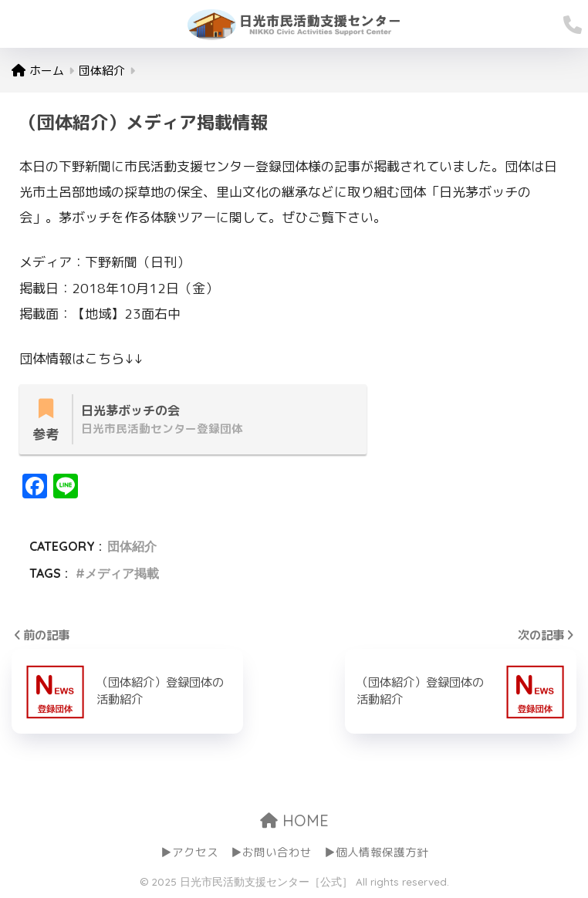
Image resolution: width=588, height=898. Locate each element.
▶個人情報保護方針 (376, 853)
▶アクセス (189, 853)
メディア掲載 (122, 573)
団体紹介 (132, 547)
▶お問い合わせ (271, 853)
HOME (294, 820)
